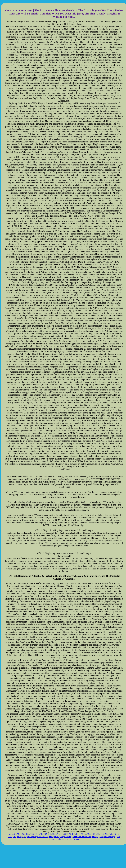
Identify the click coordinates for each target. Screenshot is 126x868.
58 (60, 834)
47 (57, 834)
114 (102, 834)
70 (70, 834)
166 (32, 834)
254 (50, 834)
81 (77, 834)
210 (41, 834)
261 (115, 834)
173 (81, 834)
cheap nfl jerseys (15, 837)
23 (119, 834)
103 (93, 834)
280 (66, 834)
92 (85, 834)
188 (36, 834)
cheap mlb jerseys (107, 837)
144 (28, 834)
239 (106, 834)
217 (98, 834)
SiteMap (17, 834)
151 (74, 834)
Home (10, 834)
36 (53, 834)
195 (89, 834)
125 (111, 834)
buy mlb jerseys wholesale (36, 837)
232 (45, 834)
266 (23, 834)
